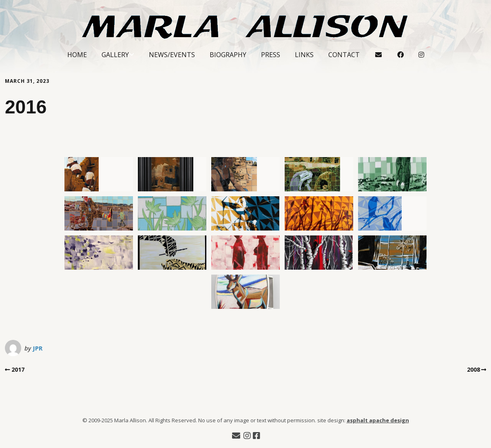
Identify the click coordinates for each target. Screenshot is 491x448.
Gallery (115, 55)
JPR (38, 348)
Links (304, 55)
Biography (228, 55)
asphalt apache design (378, 420)
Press (271, 55)
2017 (18, 369)
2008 (473, 369)
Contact (344, 55)
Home (77, 55)
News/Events (172, 55)
